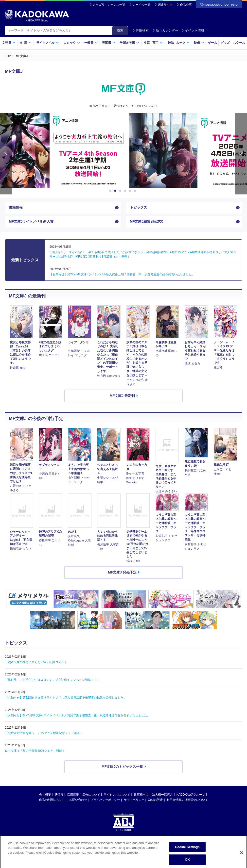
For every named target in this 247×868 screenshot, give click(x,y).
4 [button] (126, 191)
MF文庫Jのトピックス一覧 (122, 767)
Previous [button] (6, 154)
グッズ (225, 43)
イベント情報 (193, 30)
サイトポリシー (134, 800)
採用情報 (73, 795)
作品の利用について (52, 800)
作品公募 (186, 5)
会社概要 (45, 795)
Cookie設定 (155, 800)
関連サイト (165, 5)
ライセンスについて (117, 795)
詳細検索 (141, 30)
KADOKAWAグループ (191, 795)
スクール (239, 43)
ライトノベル (48, 43)
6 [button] (136, 191)
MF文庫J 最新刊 (122, 396)
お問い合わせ (78, 800)
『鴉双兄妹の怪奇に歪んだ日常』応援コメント (36, 663)
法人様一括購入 (162, 795)
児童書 (109, 43)
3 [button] (121, 191)
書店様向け (141, 795)
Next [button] (241, 154)
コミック (72, 43)
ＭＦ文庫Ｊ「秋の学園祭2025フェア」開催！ (35, 752)
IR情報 (59, 795)
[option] (123, 150)
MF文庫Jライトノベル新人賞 (31, 222)
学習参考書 (129, 43)
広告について (91, 795)
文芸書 (9, 43)
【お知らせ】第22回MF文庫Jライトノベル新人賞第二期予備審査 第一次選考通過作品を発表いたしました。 (78, 716)
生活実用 (153, 43)
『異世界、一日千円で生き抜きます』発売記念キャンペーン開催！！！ (52, 681)
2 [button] (116, 191)
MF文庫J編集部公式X (147, 222)
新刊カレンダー (165, 30)
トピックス (139, 208)
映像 (199, 43)
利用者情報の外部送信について (187, 800)
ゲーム (212, 43)
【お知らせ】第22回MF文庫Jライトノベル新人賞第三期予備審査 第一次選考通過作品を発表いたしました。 (122, 275)
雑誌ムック (179, 43)
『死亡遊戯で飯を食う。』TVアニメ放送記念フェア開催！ (44, 734)
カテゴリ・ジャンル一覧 (109, 5)
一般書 (91, 43)
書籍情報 (16, 208)
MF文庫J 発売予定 (122, 573)
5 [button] (131, 191)
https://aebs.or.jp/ (106, 847)
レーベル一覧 (141, 5)
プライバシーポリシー (105, 800)
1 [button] (111, 191)
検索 (120, 30)
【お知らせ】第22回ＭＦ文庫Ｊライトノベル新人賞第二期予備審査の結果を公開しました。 (66, 698)
